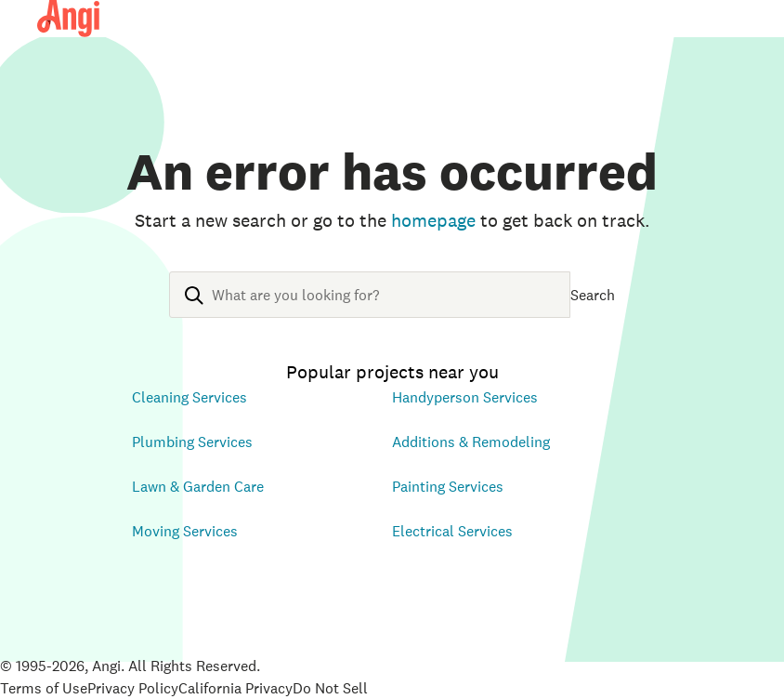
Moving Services (185, 531)
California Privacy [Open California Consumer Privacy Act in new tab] (235, 688)
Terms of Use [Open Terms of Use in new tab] (44, 688)
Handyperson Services (465, 397)
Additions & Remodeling (471, 442)
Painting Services (448, 486)
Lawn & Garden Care (198, 486)
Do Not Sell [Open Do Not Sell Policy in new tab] (330, 688)
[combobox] (370, 310)
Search (593, 295)
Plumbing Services (192, 442)
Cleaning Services (189, 397)
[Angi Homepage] (68, 19)
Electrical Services (452, 531)
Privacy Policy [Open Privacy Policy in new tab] (133, 688)
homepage (433, 220)
